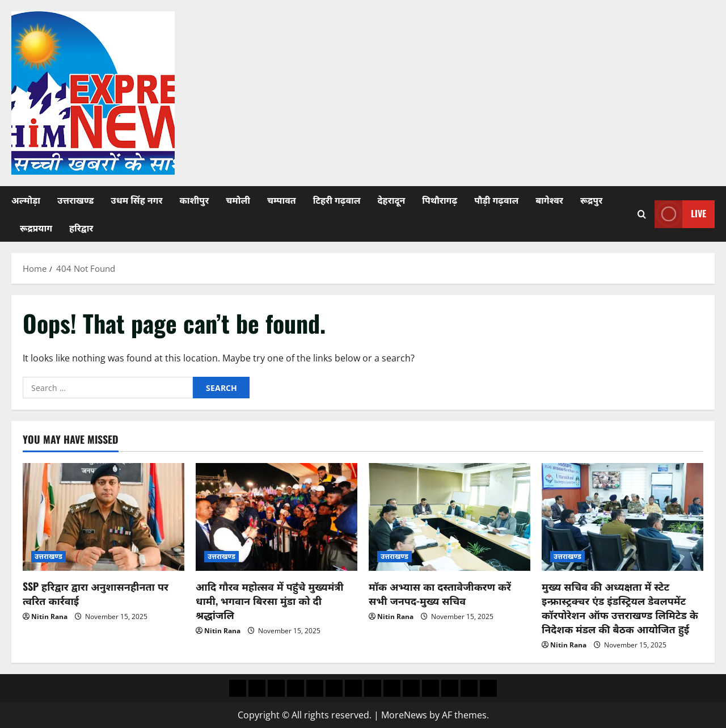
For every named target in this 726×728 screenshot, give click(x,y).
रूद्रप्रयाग (36, 228)
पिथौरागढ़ (440, 200)
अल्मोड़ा (26, 200)
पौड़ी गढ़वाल (496, 200)
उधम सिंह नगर (136, 200)
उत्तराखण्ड (75, 200)
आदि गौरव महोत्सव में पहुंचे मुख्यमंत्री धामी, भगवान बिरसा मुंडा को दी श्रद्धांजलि (270, 600)
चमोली (238, 200)
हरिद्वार (81, 228)
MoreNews (404, 715)
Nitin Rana (49, 617)
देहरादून (392, 200)
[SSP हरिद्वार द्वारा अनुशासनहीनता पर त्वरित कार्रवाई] (104, 517)
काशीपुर (194, 200)
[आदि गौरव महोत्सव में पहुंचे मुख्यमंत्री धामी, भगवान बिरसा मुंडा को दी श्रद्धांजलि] (277, 517)
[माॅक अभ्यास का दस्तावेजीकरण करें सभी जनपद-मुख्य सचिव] (449, 517)
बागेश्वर (549, 200)
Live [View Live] (680, 214)
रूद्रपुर (591, 200)
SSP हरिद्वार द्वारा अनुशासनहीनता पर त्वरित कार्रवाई (96, 593)
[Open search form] (642, 214)
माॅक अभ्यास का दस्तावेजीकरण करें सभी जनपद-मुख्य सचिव (440, 593)
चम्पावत (282, 200)
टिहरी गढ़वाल (337, 200)
